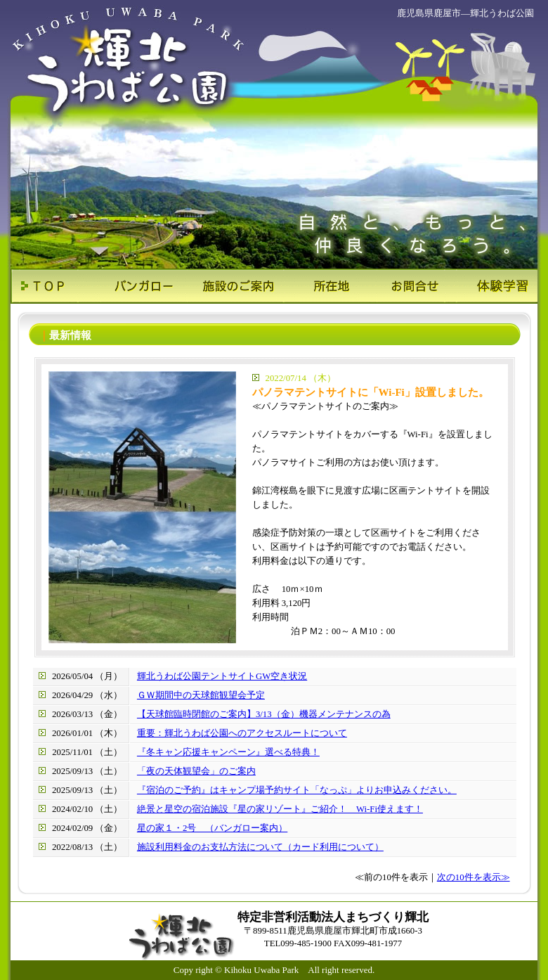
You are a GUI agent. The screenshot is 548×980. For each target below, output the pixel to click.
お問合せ (406, 286)
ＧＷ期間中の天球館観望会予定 (201, 695)
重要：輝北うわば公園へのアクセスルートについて (242, 733)
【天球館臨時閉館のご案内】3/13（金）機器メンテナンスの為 (264, 714)
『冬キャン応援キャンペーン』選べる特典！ (228, 752)
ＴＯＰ (54, 286)
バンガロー (142, 286)
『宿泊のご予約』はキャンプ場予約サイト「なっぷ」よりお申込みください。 (297, 790)
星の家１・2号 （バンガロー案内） (212, 828)
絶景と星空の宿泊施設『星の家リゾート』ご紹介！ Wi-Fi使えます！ (280, 809)
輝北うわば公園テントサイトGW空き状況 (222, 676)
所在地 (318, 286)
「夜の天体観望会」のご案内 (196, 771)
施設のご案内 (230, 286)
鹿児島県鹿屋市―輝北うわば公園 (465, 13)
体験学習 (494, 286)
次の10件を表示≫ (474, 877)
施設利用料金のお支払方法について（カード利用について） (260, 847)
